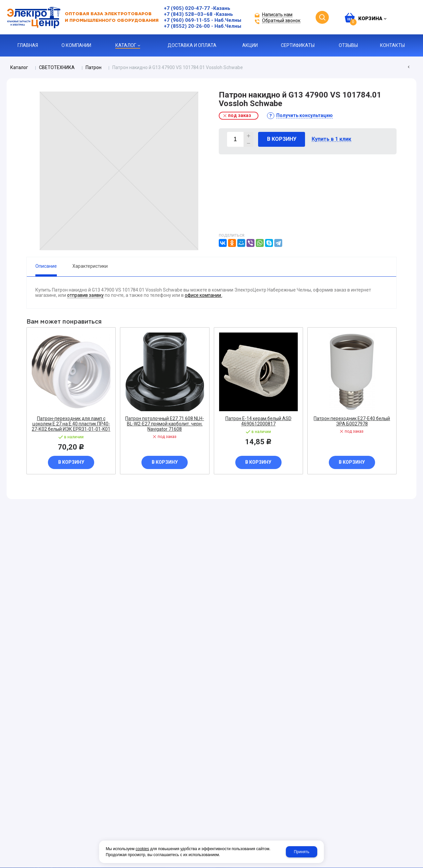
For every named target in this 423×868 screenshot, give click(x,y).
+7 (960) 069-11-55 (187, 20)
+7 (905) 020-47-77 (187, 8)
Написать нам (277, 15)
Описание (46, 266)
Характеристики (90, 266)
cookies (142, 849)
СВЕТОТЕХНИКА (57, 67)
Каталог (19, 67)
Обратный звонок (281, 21)
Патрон (94, 67)
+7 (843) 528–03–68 (188, 14)
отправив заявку (85, 295)
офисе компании (203, 295)
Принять (302, 852)
